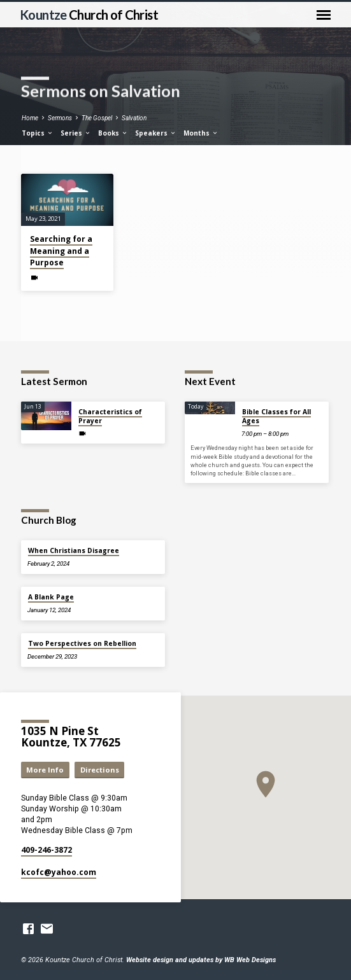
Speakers (156, 133)
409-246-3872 (47, 850)
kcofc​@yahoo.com (59, 872)
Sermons (60, 118)
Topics (38, 133)
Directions (100, 770)
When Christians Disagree (74, 550)
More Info (45, 770)
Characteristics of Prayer (110, 416)
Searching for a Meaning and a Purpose (61, 250)
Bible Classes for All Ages (276, 416)
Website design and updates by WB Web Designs (201, 960)
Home (30, 118)
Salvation (134, 118)
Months (201, 133)
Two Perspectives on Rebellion (82, 643)
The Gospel (97, 118)
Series (76, 133)
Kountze (89, 15)
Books (113, 133)
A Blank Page (51, 597)
